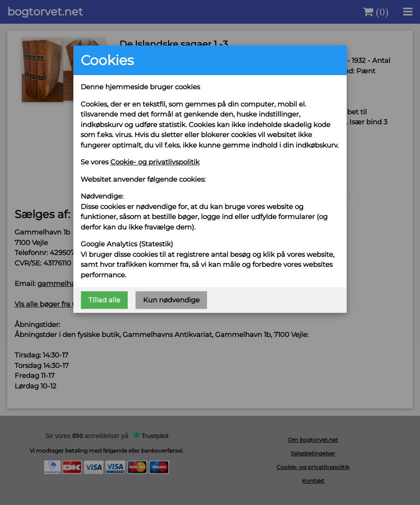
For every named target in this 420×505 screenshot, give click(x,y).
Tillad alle (104, 300)
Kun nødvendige (171, 300)
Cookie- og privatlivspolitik (155, 162)
